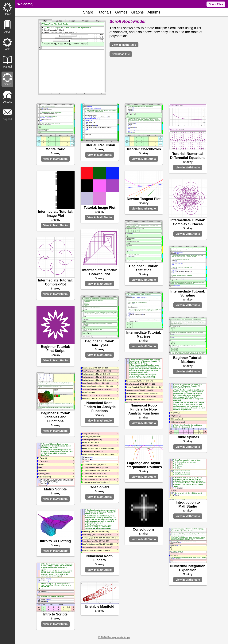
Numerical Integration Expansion (188, 568)
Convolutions (144, 529)
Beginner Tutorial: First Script (56, 349)
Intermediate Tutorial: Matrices (144, 334)
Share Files (216, 4)
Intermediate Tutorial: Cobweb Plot (100, 272)
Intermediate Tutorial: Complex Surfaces (188, 222)
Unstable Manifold (100, 607)
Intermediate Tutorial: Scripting (188, 293)
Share (88, 12)
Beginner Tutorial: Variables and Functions (56, 417)
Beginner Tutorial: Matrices (188, 360)
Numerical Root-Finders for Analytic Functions (99, 407)
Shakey (55, 153)
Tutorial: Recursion (100, 145)
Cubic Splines (188, 437)
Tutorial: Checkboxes (144, 149)
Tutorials (104, 12)
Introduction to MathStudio (188, 504)
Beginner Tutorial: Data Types (100, 343)
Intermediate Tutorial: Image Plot (55, 214)
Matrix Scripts (55, 489)
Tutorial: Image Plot (100, 208)
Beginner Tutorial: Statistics (144, 268)
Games (121, 12)
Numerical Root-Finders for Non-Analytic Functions (144, 409)
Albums (154, 12)
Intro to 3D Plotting (56, 541)
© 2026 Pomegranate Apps (114, 637)
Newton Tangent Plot (144, 199)
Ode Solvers (100, 487)
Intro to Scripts (55, 614)
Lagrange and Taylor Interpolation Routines (144, 465)
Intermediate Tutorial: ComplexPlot (55, 282)
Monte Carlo (55, 149)
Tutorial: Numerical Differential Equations (188, 156)
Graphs (137, 12)
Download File (121, 54)
